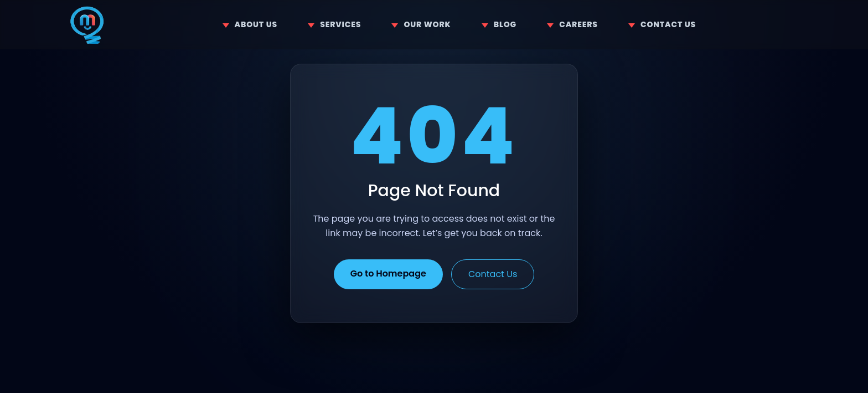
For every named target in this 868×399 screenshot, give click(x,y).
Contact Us (493, 274)
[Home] (87, 25)
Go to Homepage (388, 273)
